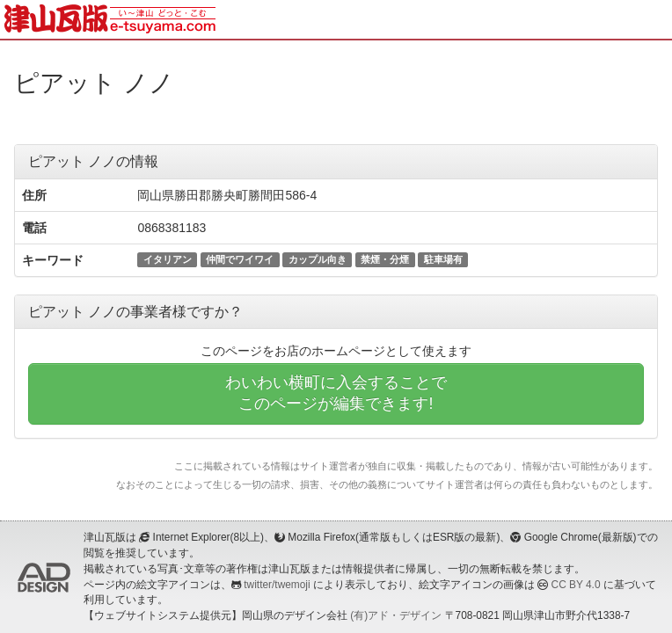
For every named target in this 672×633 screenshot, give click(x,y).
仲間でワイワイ (240, 259)
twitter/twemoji (277, 585)
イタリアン (168, 259)
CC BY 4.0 (576, 585)
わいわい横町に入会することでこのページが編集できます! (336, 393)
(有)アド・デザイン (396, 615)
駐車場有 (443, 259)
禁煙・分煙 (385, 259)
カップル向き (318, 259)
